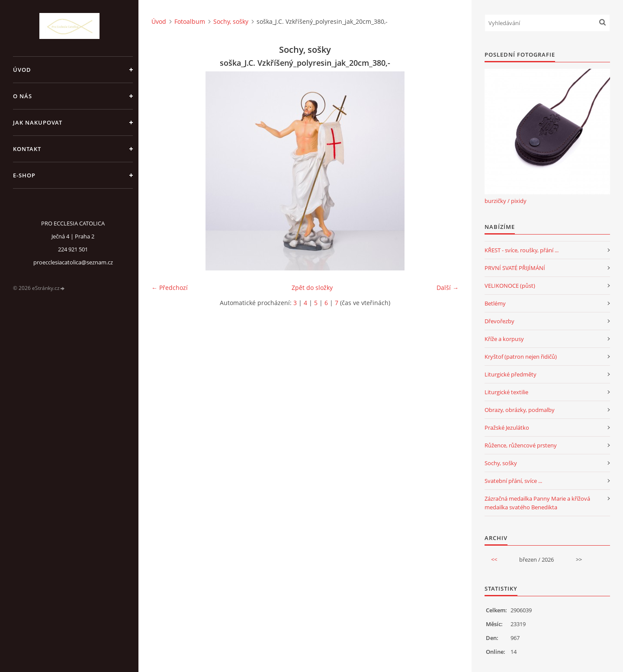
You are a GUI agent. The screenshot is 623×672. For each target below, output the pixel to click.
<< (494, 559)
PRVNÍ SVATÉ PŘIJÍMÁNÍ (515, 268)
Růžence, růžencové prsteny (521, 445)
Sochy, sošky (231, 21)
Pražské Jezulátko (507, 428)
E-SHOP (24, 175)
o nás (22, 96)
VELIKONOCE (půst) (510, 286)
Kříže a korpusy (504, 339)
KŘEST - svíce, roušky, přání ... (522, 250)
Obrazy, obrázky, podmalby (520, 410)
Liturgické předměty (511, 374)
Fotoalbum (190, 21)
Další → (448, 288)
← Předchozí (170, 288)
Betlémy (495, 303)
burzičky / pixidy (506, 201)
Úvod (22, 70)
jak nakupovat (38, 122)
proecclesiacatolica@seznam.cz (73, 262)
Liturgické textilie (506, 392)
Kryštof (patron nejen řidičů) (521, 357)
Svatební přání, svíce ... (513, 481)
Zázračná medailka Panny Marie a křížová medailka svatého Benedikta (537, 503)
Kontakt (27, 149)
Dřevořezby (499, 321)
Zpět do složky (312, 288)
